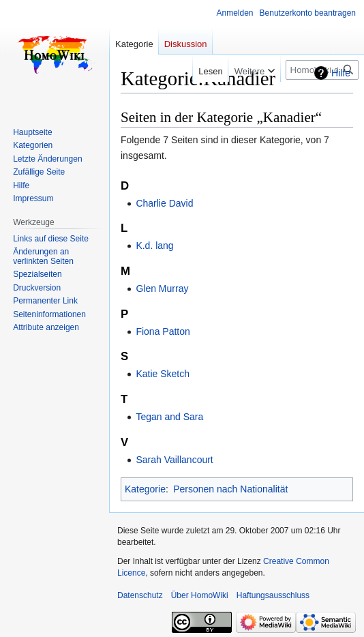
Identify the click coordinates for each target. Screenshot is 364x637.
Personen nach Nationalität (230, 489)
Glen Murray (162, 288)
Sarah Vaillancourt (174, 460)
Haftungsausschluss (273, 595)
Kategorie (145, 489)
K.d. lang (154, 246)
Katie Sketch (163, 374)
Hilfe (341, 73)
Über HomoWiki (200, 595)
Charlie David (164, 203)
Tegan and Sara (169, 417)
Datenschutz (140, 595)
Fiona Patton (163, 331)
